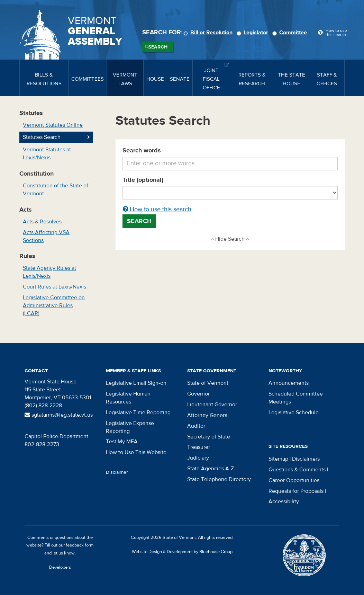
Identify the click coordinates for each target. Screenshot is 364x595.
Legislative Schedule (294, 412)
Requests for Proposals (296, 491)
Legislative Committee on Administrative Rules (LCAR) (54, 305)
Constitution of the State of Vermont (56, 190)
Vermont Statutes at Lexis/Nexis (47, 154)
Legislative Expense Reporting (130, 427)
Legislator (253, 33)
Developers (60, 567)
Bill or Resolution (209, 33)
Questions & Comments (297, 470)
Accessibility (284, 501)
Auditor (196, 426)
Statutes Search (42, 137)
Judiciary (198, 458)
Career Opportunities (294, 480)
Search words (142, 150)
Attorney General (208, 415)
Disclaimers (306, 459)
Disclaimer (117, 472)
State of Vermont (208, 383)
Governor (198, 394)
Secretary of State (209, 437)
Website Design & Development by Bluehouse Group (182, 552)
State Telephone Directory (219, 479)
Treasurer (199, 447)
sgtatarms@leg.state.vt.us (59, 415)
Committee (291, 33)
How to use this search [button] (157, 209)
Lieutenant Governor (212, 405)
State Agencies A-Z (211, 469)
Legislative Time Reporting (138, 412)
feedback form (80, 545)
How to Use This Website (136, 452)
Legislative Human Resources (128, 398)
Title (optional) (143, 180)
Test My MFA (122, 442)
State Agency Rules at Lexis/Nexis (49, 272)
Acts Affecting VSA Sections (46, 236)
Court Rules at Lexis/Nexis (54, 287)
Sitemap (278, 459)
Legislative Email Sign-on (136, 383)
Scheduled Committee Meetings (296, 398)
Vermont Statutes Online (53, 125)
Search (158, 47)
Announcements (289, 383)
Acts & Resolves (42, 222)
